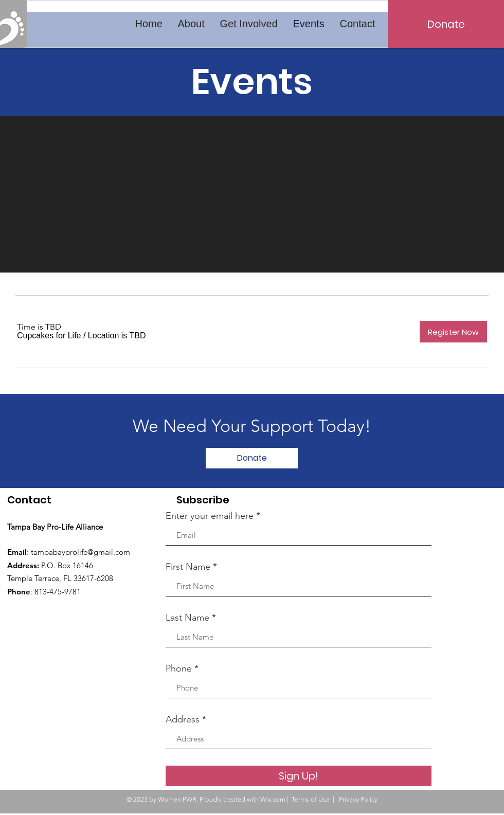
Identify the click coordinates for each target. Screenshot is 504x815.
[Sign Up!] (299, 776)
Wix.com (273, 799)
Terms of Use (311, 799)
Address (183, 719)
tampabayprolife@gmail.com (80, 552)
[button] (49, 336)
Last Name (187, 618)
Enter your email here (210, 516)
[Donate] (446, 24)
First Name (188, 567)
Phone (179, 668)
